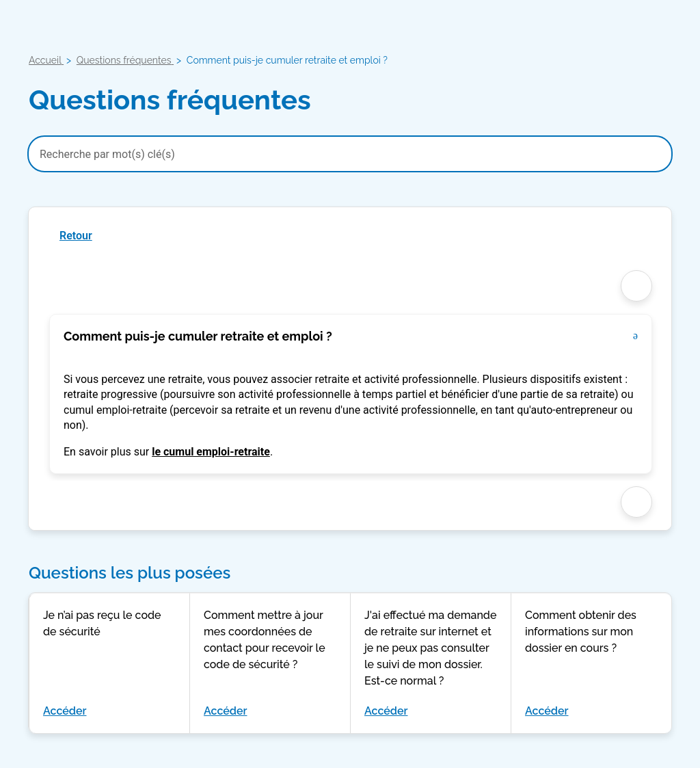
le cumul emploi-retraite (211, 452)
